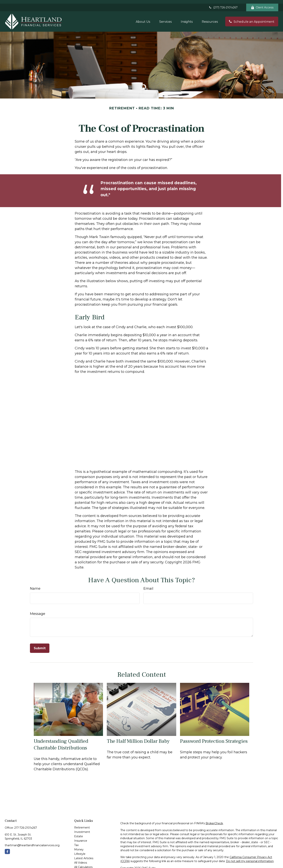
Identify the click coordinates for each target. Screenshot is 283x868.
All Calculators (83, 863)
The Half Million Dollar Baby (138, 738)
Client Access (262, 4)
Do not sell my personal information (250, 858)
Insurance (81, 837)
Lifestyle (80, 850)
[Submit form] (40, 645)
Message (38, 610)
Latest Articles (84, 855)
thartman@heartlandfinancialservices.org (32, 842)
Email (148, 585)
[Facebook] (7, 848)
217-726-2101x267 (26, 824)
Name (35, 585)
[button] (143, 18)
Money (79, 846)
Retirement (82, 824)
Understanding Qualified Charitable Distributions (61, 741)
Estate (79, 833)
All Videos (81, 859)
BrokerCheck (214, 820)
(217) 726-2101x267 (223, 4)
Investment (82, 828)
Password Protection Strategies (214, 738)
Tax (76, 841)
